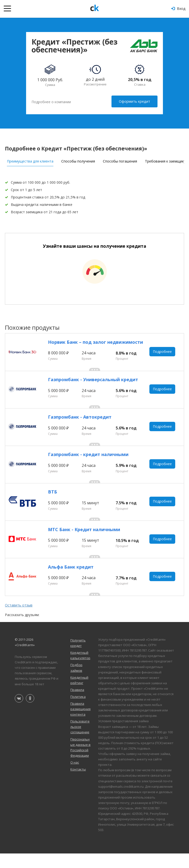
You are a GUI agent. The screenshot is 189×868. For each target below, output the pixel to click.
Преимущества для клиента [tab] (30, 160)
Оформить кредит (135, 101)
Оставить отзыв (19, 620)
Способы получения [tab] (78, 160)
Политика (78, 711)
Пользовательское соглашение (80, 741)
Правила (77, 704)
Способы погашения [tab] (120, 160)
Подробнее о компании (51, 101)
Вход (178, 8)
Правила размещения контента (80, 723)
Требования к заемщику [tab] (165, 160)
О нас (75, 777)
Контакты (78, 784)
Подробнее (163, 352)
